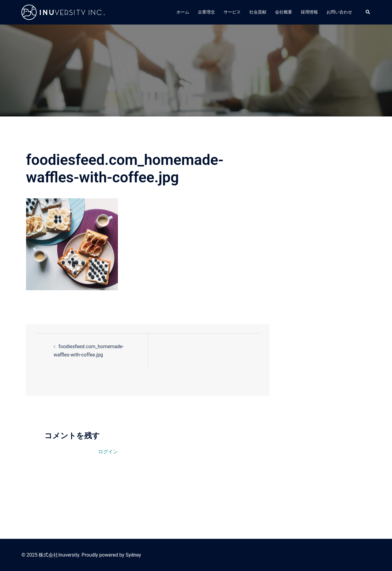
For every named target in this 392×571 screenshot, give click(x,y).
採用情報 (309, 12)
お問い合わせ (339, 12)
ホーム (183, 12)
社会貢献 (258, 12)
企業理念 (206, 12)
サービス (232, 12)
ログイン (108, 452)
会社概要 (284, 12)
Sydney (133, 555)
